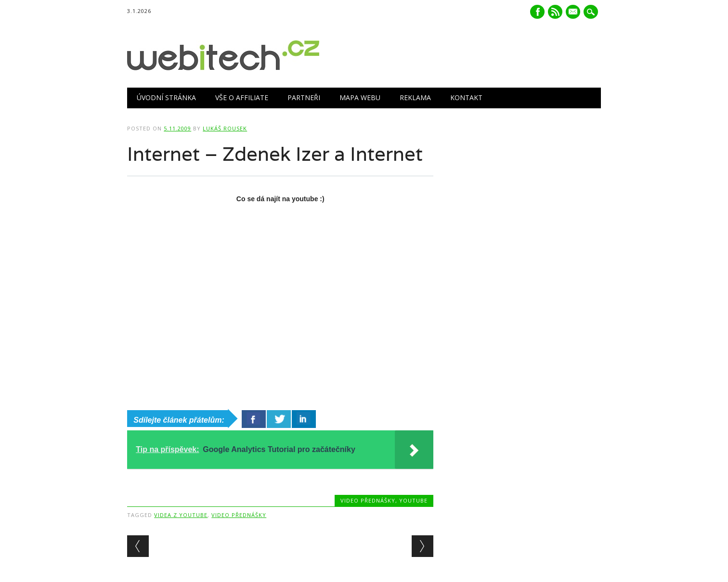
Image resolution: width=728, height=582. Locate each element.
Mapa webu (360, 97)
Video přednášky (368, 500)
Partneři (304, 97)
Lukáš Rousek (225, 128)
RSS (555, 12)
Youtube (413, 500)
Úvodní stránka (166, 97)
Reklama (415, 97)
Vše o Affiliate (242, 97)
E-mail (574, 13)
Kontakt (466, 97)
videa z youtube (181, 515)
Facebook (537, 12)
